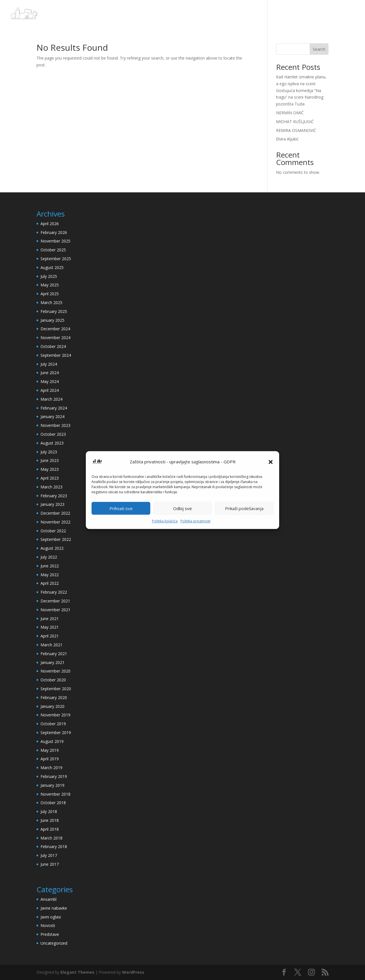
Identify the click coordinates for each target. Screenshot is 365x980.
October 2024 (53, 346)
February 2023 (54, 496)
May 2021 (50, 627)
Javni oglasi (51, 917)
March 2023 (51, 487)
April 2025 (50, 294)
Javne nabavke (54, 908)
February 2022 (54, 592)
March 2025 (51, 302)
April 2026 (50, 224)
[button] (271, 462)
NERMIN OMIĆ (290, 113)
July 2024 (49, 364)
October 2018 (53, 803)
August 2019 (52, 741)
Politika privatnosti (195, 521)
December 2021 (55, 601)
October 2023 (53, 434)
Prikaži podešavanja (244, 508)
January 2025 (52, 320)
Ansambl (48, 899)
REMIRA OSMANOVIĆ (296, 130)
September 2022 (56, 539)
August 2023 (52, 443)
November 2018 (55, 794)
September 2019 (56, 733)
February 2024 (54, 408)
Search (319, 49)
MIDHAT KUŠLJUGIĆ (295, 122)
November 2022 (55, 522)
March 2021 (51, 645)
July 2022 (49, 557)
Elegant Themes (77, 972)
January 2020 (52, 706)
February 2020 (54, 697)
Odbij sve (182, 508)
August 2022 (52, 548)
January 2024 (52, 416)
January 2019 (52, 785)
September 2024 (56, 355)
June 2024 (50, 373)
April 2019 (50, 759)
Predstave (50, 934)
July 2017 (49, 855)
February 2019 (54, 776)
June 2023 (50, 460)
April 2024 (50, 390)
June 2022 (50, 566)
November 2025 (55, 241)
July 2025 (49, 276)
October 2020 (53, 680)
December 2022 (55, 513)
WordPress (133, 972)
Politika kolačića (165, 521)
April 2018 (50, 829)
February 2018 (54, 846)
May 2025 (50, 285)
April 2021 (50, 636)
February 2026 (54, 232)
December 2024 (55, 329)
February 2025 (54, 311)
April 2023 (50, 478)
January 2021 (52, 662)
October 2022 (53, 531)
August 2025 (52, 267)
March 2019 (51, 768)
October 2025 (53, 250)
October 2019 (53, 724)
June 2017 (50, 864)
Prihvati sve (121, 508)
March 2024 (51, 399)
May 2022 (50, 575)
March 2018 (51, 838)
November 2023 (55, 425)
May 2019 (50, 750)
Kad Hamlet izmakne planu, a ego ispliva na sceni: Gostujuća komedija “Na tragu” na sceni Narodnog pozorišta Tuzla (301, 90)
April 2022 (50, 583)
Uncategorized (54, 943)
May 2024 (50, 381)
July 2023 (49, 452)
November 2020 (55, 671)
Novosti (48, 925)
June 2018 (50, 820)
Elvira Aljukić (287, 139)
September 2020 (56, 689)
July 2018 (49, 811)
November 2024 (55, 338)
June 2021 (50, 619)
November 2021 (55, 610)
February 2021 (54, 654)
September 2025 (56, 259)
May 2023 (50, 469)
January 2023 (52, 504)
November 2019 (55, 715)
